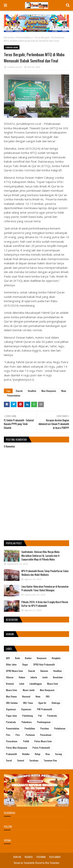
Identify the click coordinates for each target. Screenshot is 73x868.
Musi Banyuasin (49, 391)
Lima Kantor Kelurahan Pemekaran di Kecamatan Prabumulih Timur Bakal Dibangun (45, 588)
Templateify (29, 863)
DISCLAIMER (55, 857)
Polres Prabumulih (41, 748)
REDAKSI (29, 857)
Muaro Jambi (29, 690)
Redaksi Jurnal (15, 67)
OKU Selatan (12, 703)
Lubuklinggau (36, 684)
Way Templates (52, 863)
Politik (26, 741)
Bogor (25, 664)
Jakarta (34, 677)
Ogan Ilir (42, 703)
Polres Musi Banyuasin (17, 748)
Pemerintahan (23, 37)
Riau (48, 754)
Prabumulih (11, 754)
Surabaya (34, 760)
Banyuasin (42, 658)
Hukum (22, 677)
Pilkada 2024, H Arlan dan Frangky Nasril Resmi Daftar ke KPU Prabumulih (45, 604)
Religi (38, 754)
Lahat (22, 684)
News (64, 391)
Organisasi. (26, 709)
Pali (40, 716)
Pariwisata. (11, 722)
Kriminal (10, 684)
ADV (8, 658)
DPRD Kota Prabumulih (44, 664)
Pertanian (30, 735)
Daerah (19, 391)
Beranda (9, 37)
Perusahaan (46, 735)
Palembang (28, 716)
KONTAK (17, 857)
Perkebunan (60, 728)
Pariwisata (52, 716)
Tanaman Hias (50, 760)
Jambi (45, 677)
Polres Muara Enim (43, 741)
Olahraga (56, 703)
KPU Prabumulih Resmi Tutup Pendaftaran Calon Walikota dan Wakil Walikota (45, 573)
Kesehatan (58, 677)
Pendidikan (30, 728)
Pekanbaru (27, 722)
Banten (28, 658)
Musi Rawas (11, 696)
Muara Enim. (12, 690)
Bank (17, 658)
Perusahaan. (12, 741)
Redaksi (26, 754)
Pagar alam (11, 716)
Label (9, 649)
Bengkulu (56, 658)
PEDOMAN (41, 857)
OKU (48, 696)
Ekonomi (44, 671)
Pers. (18, 735)
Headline (32, 391)
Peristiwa (45, 728)
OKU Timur (28, 703)
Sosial (9, 760)
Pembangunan (44, 722)
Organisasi (11, 709)
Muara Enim (53, 684)
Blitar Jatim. (12, 664)
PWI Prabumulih (45, 709)
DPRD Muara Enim (15, 671)
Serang (58, 754)
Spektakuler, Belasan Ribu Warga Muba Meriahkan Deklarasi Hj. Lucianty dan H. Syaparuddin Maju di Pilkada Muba (41, 556)
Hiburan (10, 677)
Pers (8, 735)
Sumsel (21, 760)
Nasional (26, 696)
